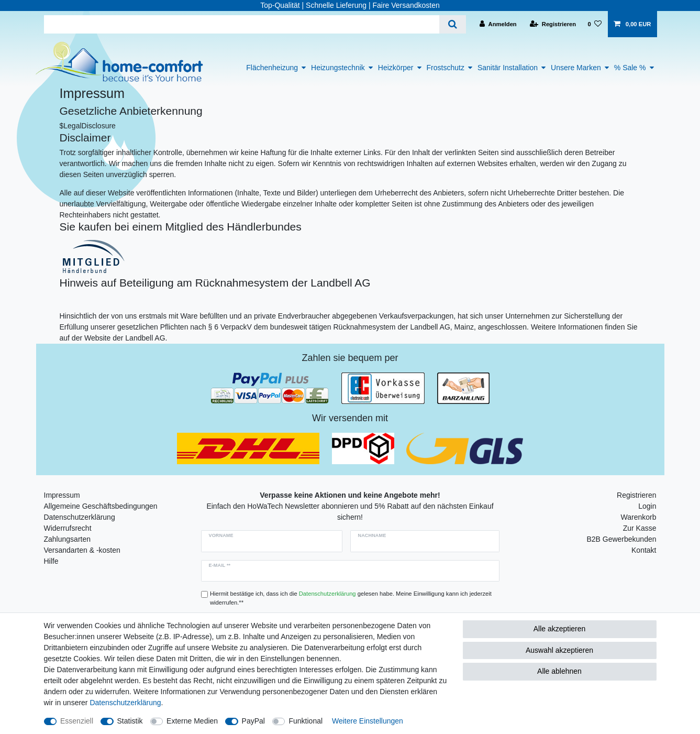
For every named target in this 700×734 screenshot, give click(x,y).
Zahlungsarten (68, 539)
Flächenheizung (272, 68)
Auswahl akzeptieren (559, 650)
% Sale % (630, 68)
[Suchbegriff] (242, 24)
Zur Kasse (640, 528)
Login (647, 506)
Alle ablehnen (559, 671)
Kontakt (644, 550)
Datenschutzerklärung (80, 517)
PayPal (253, 721)
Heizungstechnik (338, 68)
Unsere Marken (576, 68)
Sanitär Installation (508, 68)
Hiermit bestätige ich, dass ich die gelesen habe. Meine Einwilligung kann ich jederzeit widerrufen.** (351, 598)
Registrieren (636, 495)
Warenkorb (639, 517)
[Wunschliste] (595, 24)
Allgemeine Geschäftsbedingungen (101, 506)
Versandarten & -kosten (82, 550)
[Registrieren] (553, 24)
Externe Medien (192, 721)
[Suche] (453, 24)
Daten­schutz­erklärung (125, 703)
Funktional (305, 721)
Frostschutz (446, 68)
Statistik (130, 721)
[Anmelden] (498, 24)
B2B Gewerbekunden (621, 539)
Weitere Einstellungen (368, 721)
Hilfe (51, 561)
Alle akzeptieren (560, 629)
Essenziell (77, 721)
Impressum (62, 495)
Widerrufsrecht (68, 528)
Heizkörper (396, 68)
